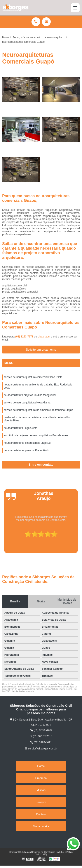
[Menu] (75, 8)
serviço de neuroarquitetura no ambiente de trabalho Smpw (38, 410)
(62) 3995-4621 (41, 742)
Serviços (41, 802)
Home (41, 766)
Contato (41, 814)
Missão (41, 790)
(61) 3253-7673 (25, 337)
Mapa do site (41, 826)
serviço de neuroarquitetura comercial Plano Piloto (33, 377)
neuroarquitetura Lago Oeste (20, 428)
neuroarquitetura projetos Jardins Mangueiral (30, 395)
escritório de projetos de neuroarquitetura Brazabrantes (36, 435)
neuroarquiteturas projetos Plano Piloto (26, 450)
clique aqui (44, 337)
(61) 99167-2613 (41, 736)
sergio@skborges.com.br (41, 749)
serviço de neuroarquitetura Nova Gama (27, 403)
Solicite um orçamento (41, 350)
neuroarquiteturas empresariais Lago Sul (27, 443)
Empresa (41, 778)
